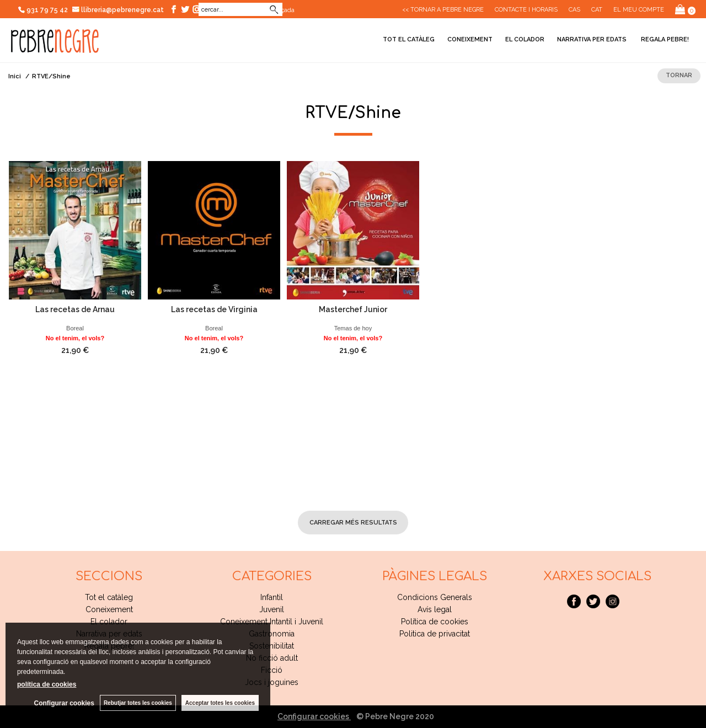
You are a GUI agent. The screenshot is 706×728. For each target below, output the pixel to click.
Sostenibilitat (272, 646)
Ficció (272, 670)
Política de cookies (435, 622)
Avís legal (435, 609)
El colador (525, 39)
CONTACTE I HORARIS (526, 10)
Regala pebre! (664, 39)
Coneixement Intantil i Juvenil (272, 622)
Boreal (75, 328)
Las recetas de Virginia (214, 309)
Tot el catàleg (409, 39)
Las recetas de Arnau (75, 309)
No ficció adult (272, 658)
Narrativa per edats (592, 39)
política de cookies (47, 684)
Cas (574, 10)
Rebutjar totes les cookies (138, 703)
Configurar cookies (314, 716)
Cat (597, 10)
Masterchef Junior (353, 309)
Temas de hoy (353, 328)
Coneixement (470, 39)
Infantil (272, 597)
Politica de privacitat (435, 634)
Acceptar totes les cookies (220, 703)
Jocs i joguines (272, 682)
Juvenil (272, 609)
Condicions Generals (435, 597)
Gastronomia (272, 634)
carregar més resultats (353, 523)
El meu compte (639, 10)
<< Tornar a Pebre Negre (443, 10)
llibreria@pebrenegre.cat (118, 10)
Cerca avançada (271, 10)
